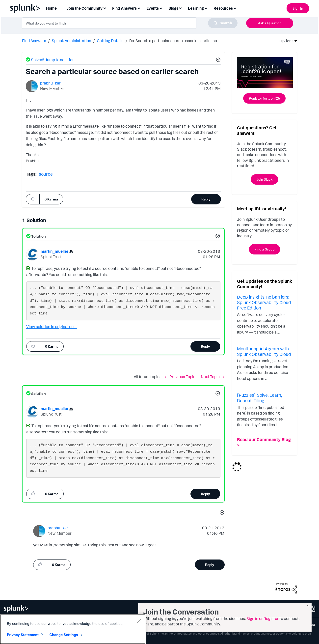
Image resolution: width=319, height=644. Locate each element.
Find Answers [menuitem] (124, 8)
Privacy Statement (23, 635)
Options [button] (285, 41)
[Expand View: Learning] (206, 8)
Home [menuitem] (51, 8)
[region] (73, 629)
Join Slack (264, 179)
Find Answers (34, 41)
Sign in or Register (263, 618)
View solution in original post (52, 327)
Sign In (298, 8)
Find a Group (265, 249)
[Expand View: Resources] (235, 8)
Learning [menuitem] (196, 8)
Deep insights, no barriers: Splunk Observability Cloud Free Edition (264, 302)
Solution (38, 236)
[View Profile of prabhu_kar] (50, 83)
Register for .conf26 (264, 98)
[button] (217, 60)
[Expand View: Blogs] (180, 8)
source (46, 174)
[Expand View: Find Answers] (139, 8)
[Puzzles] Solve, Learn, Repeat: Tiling (259, 398)
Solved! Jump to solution (53, 60)
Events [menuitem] (153, 8)
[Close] (139, 621)
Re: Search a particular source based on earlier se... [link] (174, 41)
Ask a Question (270, 23)
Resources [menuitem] (223, 8)
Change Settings (64, 635)
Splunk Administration (71, 41)
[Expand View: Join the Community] (105, 8)
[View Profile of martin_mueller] (54, 251)
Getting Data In (110, 41)
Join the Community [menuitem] (84, 8)
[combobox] (130, 23)
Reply (206, 199)
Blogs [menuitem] (173, 8)
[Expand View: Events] (161, 8)
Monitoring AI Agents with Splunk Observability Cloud (264, 351)
